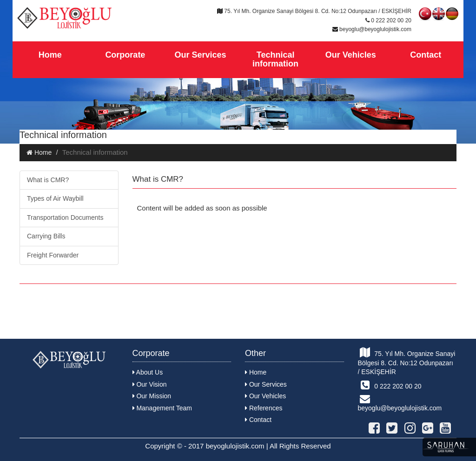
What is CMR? (48, 180)
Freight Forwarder (53, 255)
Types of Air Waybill (55, 198)
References (264, 408)
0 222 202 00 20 (390, 385)
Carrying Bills (46, 236)
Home (50, 55)
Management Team (162, 408)
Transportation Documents (65, 217)
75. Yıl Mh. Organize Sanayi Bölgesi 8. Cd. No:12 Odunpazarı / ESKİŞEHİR (407, 361)
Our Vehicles (351, 55)
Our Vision (150, 384)
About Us (148, 372)
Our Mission (152, 396)
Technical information (275, 59)
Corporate (125, 55)
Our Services (200, 55)
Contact (426, 55)
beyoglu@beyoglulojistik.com (400, 403)
